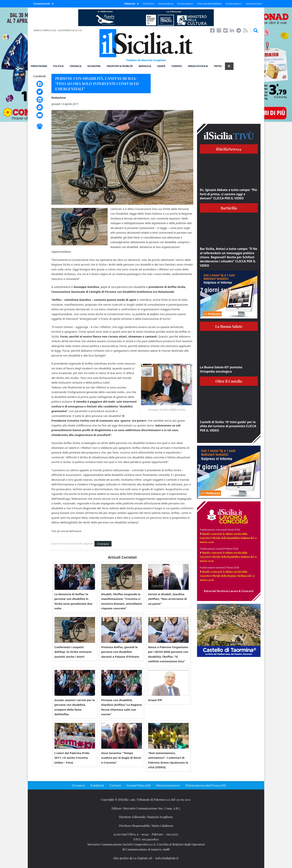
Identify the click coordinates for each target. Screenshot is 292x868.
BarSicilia (145, 66)
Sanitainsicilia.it (254, 4)
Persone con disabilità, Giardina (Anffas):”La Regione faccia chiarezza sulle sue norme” (122, 707)
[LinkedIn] (40, 100)
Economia (94, 66)
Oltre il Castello (229, 381)
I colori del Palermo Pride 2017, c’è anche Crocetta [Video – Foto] (72, 758)
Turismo (177, 66)
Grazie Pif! (155, 700)
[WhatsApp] (40, 107)
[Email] (40, 115)
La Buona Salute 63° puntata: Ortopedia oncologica (221, 369)
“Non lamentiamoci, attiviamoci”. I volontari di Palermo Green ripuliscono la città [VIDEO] (168, 760)
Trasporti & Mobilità (120, 66)
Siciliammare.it (185, 4)
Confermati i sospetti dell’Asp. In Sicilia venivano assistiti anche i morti (73, 652)
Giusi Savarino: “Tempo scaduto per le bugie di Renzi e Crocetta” (121, 758)
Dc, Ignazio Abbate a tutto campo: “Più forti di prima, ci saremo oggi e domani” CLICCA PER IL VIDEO (228, 194)
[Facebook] (40, 84)
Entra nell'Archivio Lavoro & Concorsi (229, 591)
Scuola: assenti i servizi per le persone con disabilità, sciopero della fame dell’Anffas (75, 707)
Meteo (218, 66)
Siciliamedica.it (234, 4)
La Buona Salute (229, 326)
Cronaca (76, 66)
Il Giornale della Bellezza (209, 4)
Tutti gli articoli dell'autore (66, 531)
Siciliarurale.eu (166, 4)
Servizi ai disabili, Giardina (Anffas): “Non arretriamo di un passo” (167, 599)
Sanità (161, 66)
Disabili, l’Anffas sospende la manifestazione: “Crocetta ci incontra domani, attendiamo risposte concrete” (122, 601)
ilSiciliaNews (229, 149)
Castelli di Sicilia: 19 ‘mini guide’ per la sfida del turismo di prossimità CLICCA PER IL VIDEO (228, 426)
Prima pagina (39, 66)
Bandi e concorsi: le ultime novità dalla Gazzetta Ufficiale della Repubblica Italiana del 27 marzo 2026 (228, 557)
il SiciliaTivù (148, 4)
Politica (58, 66)
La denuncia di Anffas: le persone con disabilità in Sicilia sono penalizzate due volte (73, 601)
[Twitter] (40, 92)
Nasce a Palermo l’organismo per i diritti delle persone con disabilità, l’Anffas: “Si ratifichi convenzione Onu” (168, 654)
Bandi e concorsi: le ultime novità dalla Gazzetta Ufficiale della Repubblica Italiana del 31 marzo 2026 (228, 538)
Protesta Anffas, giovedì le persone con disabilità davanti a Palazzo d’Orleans (120, 652)
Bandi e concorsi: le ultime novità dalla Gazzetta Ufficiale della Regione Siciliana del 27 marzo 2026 (227, 576)
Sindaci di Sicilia (198, 66)
